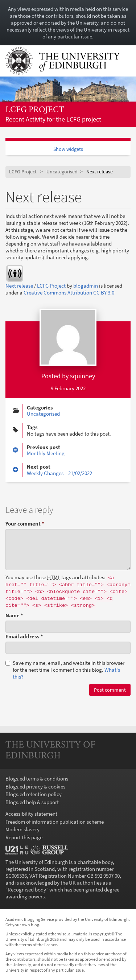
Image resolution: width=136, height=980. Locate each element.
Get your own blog (22, 925)
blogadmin (86, 286)
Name (14, 615)
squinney (83, 376)
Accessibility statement (31, 814)
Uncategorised (62, 172)
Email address (24, 636)
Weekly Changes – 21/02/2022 (59, 473)
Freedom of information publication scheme (55, 822)
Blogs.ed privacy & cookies (35, 787)
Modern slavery (22, 829)
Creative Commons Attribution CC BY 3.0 (69, 293)
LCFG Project (35, 110)
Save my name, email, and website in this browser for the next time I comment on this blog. (65, 670)
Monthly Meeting (46, 453)
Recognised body (27, 890)
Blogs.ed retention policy (34, 794)
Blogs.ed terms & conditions (37, 779)
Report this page (24, 837)
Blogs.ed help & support (32, 802)
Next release (19, 286)
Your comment (25, 524)
